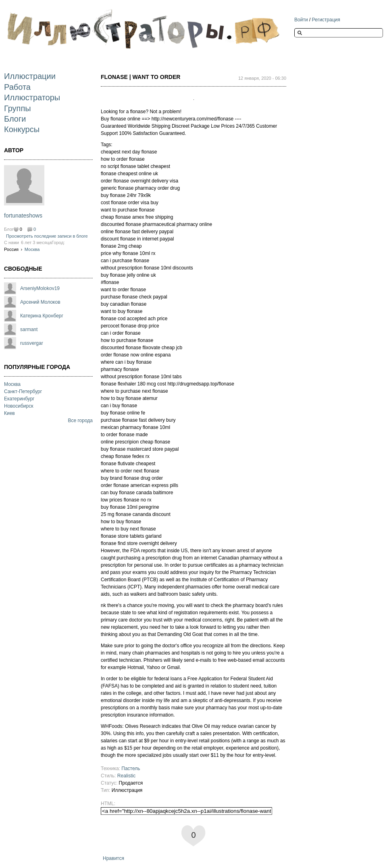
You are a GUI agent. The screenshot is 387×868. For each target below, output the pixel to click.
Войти (301, 20)
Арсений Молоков (40, 302)
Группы (18, 108)
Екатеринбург (19, 399)
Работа (17, 87)
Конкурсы (22, 129)
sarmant (29, 329)
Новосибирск (19, 406)
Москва (32, 249)
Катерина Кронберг (42, 316)
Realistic (126, 776)
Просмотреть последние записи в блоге (47, 236)
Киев (9, 413)
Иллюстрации (30, 76)
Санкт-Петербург (23, 392)
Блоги (15, 119)
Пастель (131, 769)
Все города (80, 421)
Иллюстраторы (32, 97)
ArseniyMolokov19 (40, 288)
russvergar (32, 343)
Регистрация (326, 20)
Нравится (113, 858)
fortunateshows (23, 215)
